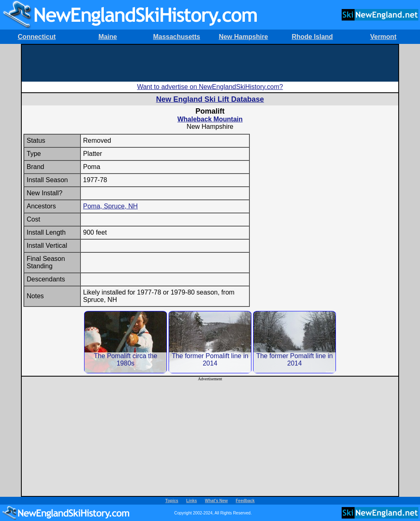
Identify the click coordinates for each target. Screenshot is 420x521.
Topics (172, 501)
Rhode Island (312, 37)
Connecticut (37, 37)
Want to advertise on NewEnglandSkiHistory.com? (210, 87)
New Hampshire (243, 37)
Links (192, 501)
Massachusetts (177, 37)
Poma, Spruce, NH (111, 206)
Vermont (383, 37)
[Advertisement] (210, 63)
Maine (108, 37)
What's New (217, 501)
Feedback (245, 501)
